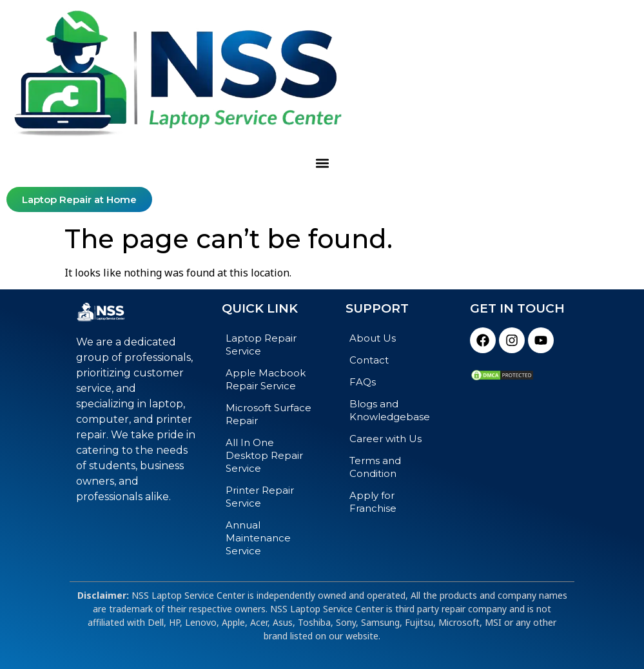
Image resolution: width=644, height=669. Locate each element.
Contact (369, 360)
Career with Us (385, 439)
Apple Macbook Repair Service (266, 379)
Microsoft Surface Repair (268, 414)
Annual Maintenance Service (258, 538)
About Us (373, 338)
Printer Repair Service (260, 497)
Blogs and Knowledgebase (390, 410)
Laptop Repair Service (261, 344)
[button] (322, 163)
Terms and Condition (375, 467)
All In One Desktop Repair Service (264, 455)
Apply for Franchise (373, 502)
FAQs (363, 382)
